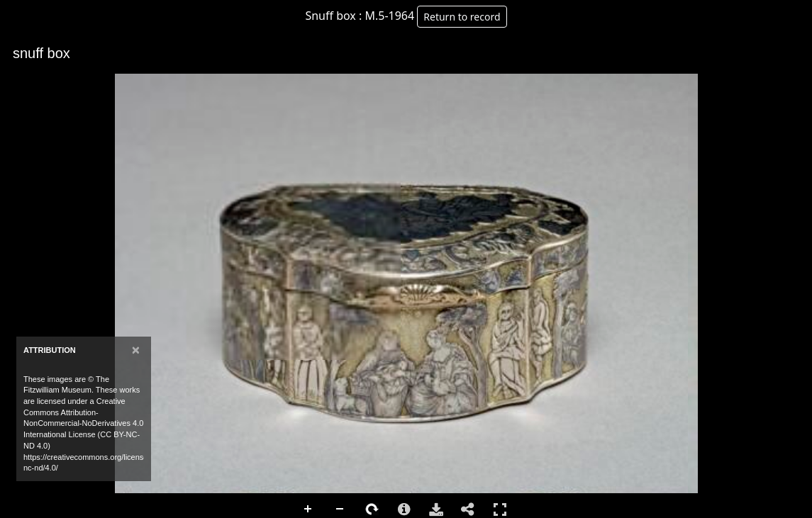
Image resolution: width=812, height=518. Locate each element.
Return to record (462, 17)
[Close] (136, 350)
